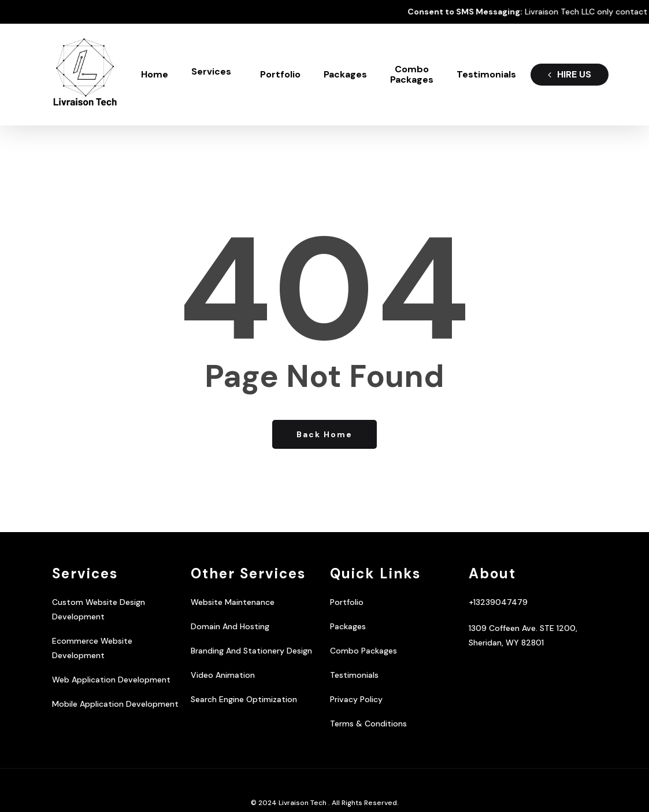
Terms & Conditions (368, 724)
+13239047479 (498, 602)
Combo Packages (364, 651)
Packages (348, 626)
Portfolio (347, 602)
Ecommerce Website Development (92, 648)
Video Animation (223, 675)
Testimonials (354, 675)
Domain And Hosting (230, 626)
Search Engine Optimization (244, 699)
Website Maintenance (233, 602)
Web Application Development (111, 680)
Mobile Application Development (115, 704)
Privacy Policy (356, 699)
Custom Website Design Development (99, 609)
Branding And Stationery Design (251, 651)
